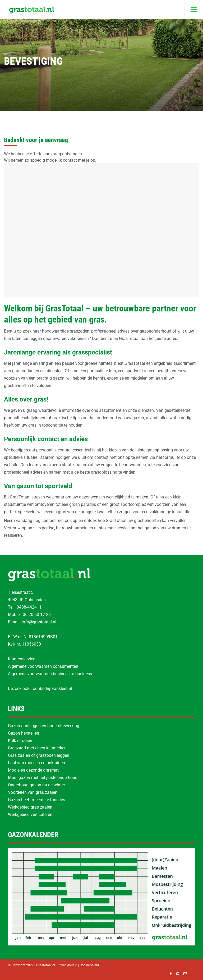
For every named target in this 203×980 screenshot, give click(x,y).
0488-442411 (29, 607)
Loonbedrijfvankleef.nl (51, 689)
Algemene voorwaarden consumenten (43, 666)
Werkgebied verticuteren (30, 815)
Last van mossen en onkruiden (36, 763)
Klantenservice (22, 659)
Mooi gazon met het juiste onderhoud (43, 778)
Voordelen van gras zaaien (33, 792)
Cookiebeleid (89, 965)
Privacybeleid (67, 965)
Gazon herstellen (24, 733)
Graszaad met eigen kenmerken (37, 748)
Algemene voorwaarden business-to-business (50, 674)
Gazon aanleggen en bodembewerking (44, 726)
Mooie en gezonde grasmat (33, 770)
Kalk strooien (20, 741)
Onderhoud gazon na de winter (36, 785)
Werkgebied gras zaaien (30, 807)
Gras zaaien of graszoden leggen (39, 755)
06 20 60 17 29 (37, 615)
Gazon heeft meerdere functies (36, 800)
